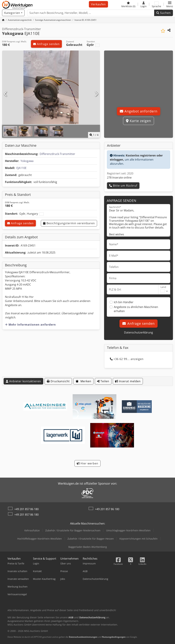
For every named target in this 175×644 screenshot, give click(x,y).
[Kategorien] (13, 13)
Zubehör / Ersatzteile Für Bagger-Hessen (91, 539)
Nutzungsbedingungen (114, 637)
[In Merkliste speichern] (163, 31)
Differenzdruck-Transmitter (57, 154)
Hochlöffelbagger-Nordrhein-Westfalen (40, 539)
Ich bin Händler (124, 302)
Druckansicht (58, 381)
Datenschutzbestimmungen (83, 637)
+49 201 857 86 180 (26, 509)
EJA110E (21, 168)
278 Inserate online (119, 178)
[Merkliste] (128, 4)
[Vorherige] (6, 94)
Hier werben (87, 463)
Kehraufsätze (32, 530)
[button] (170, 4)
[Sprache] (156, 4)
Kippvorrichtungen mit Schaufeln (139, 539)
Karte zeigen (139, 121)
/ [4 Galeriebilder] (94, 135)
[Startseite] (3, 20)
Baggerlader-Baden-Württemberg (88, 547)
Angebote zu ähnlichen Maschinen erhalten (136, 309)
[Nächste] (96, 94)
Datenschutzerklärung (139, 332)
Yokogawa (27, 161)
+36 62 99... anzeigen (127, 359)
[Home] (20, 20)
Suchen (164, 13)
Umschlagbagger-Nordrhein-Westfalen (128, 530)
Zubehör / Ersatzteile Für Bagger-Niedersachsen (73, 530)
